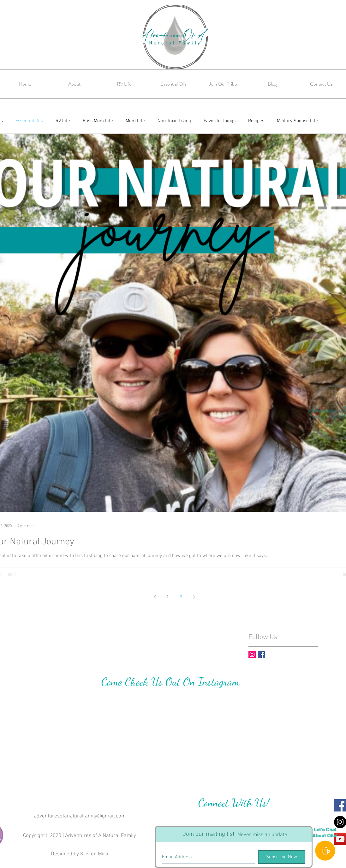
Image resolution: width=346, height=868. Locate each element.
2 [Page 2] (181, 597)
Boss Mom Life (98, 121)
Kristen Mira (94, 854)
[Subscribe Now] (282, 857)
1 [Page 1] (168, 597)
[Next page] (194, 597)
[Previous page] (154, 597)
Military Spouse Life (297, 121)
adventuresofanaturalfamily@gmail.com (80, 816)
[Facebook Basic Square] (262, 654)
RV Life (63, 121)
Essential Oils (29, 121)
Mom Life (135, 121)
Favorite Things (220, 121)
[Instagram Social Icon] (252, 654)
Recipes (256, 121)
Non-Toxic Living (174, 121)
